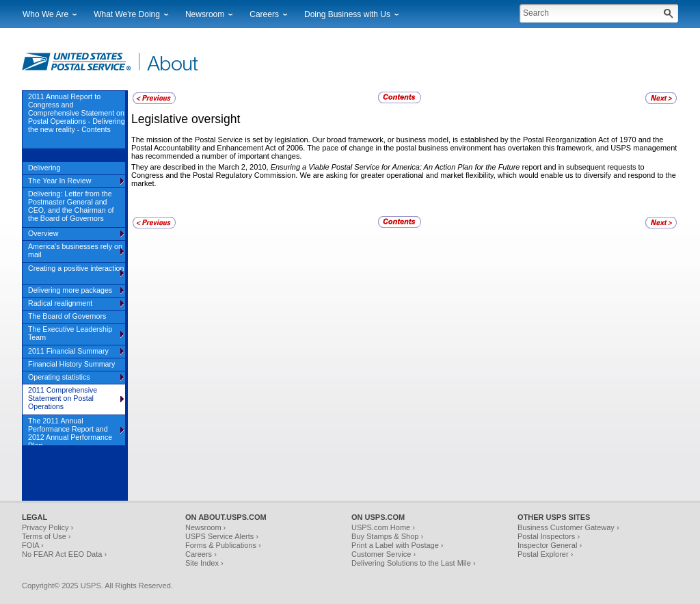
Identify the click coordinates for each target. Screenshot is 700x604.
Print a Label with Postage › (398, 545)
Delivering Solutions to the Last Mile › (414, 563)
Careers (264, 14)
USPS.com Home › (383, 527)
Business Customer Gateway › (568, 527)
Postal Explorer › (545, 554)
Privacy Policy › (48, 527)
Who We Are (45, 14)
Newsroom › (205, 527)
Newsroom (205, 14)
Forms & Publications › (223, 545)
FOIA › (33, 545)
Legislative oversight (186, 119)
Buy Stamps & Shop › (387, 536)
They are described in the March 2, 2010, (201, 167)
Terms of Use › (46, 536)
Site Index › (204, 563)
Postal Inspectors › (549, 536)
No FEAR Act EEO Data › (64, 554)
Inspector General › (550, 545)
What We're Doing (127, 14)
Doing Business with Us (347, 14)
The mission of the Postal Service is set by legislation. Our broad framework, (259, 140)
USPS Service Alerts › (222, 536)
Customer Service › (383, 554)
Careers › (201, 554)
